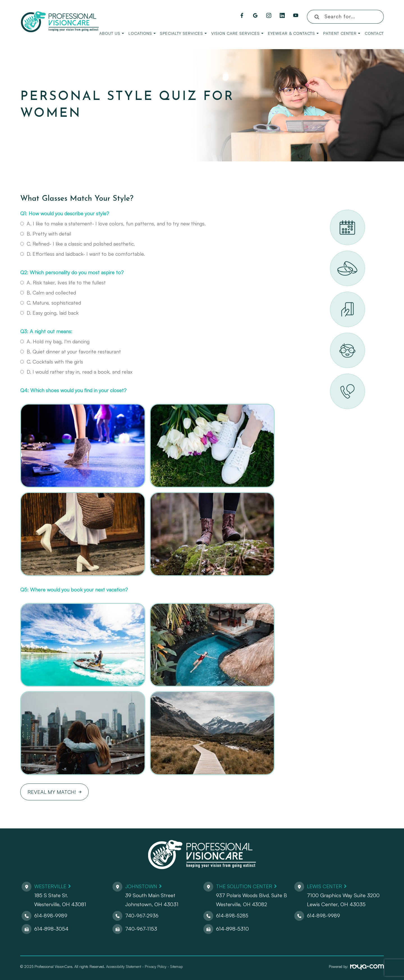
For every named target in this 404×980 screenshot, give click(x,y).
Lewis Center (326, 886)
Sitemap (176, 967)
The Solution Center (246, 886)
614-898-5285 (233, 915)
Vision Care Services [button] (237, 33)
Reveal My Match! (52, 792)
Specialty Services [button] (183, 33)
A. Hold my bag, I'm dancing (55, 341)
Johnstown (142, 886)
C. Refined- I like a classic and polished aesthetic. (78, 244)
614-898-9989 (51, 915)
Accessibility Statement (124, 967)
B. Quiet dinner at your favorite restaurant (71, 351)
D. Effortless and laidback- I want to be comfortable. (82, 254)
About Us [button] (112, 33)
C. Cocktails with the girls (52, 362)
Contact (374, 33)
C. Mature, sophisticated (51, 303)
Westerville (51, 886)
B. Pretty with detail (46, 234)
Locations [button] (142, 33)
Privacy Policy (156, 967)
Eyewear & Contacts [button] (293, 33)
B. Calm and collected (48, 293)
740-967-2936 (142, 915)
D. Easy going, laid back (49, 313)
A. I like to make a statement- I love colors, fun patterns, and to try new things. (113, 223)
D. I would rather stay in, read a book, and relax (76, 372)
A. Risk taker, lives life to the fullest (63, 282)
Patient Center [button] (342, 33)
